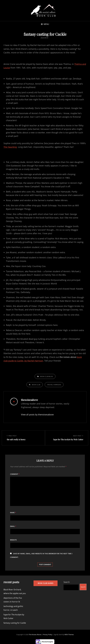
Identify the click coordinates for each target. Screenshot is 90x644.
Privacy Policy (48, 635)
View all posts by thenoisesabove (37, 415)
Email (13, 526)
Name (13, 513)
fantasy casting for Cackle (15, 623)
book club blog (47, 376)
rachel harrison (54, 385)
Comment (15, 474)
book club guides (46, 583)
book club (36, 385)
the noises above (35, 635)
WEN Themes (69, 635)
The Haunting (10, 147)
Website (13, 540)
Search (67, 582)
